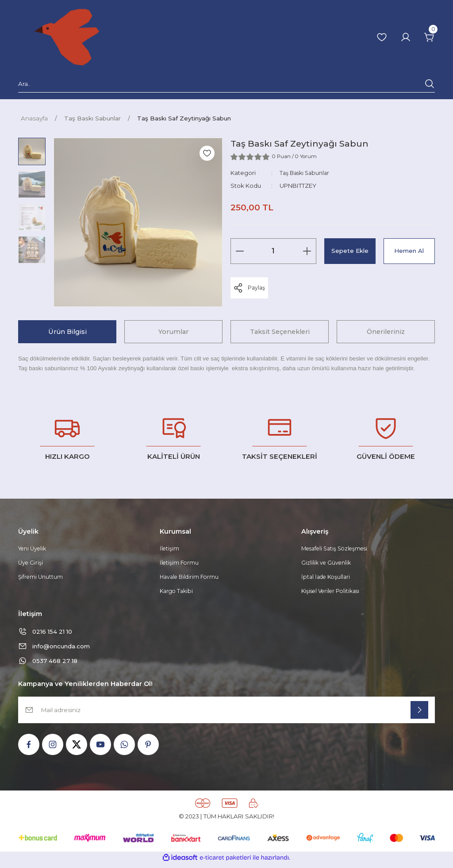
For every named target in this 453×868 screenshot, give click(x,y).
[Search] (226, 85)
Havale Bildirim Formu (191, 578)
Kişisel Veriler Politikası (334, 593)
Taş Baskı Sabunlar (307, 173)
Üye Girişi (31, 564)
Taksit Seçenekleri (280, 332)
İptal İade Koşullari (328, 578)
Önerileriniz (386, 332)
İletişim (170, 549)
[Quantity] (273, 251)
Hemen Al (409, 251)
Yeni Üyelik (34, 549)
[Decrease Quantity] (240, 251)
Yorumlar (173, 332)
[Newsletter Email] (226, 714)
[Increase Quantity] (307, 251)
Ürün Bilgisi (67, 332)
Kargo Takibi (178, 593)
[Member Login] (406, 37)
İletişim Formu (180, 564)
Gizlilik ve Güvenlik (328, 564)
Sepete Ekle (350, 251)
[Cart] (430, 37)
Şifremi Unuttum (42, 578)
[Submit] (419, 714)
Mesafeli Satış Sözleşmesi (338, 549)
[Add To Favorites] (207, 153)
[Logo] (67, 37)
